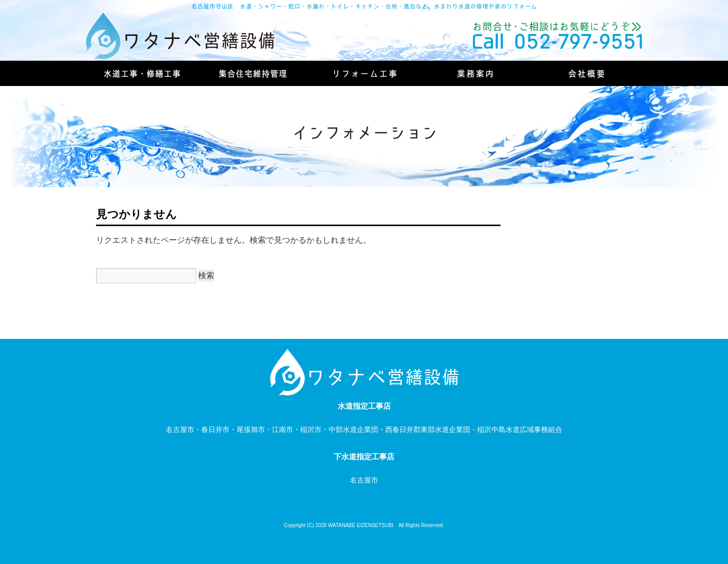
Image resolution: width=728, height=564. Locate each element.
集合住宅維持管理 (253, 73)
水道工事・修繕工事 (142, 73)
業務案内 (475, 73)
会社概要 (586, 73)
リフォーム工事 (364, 73)
